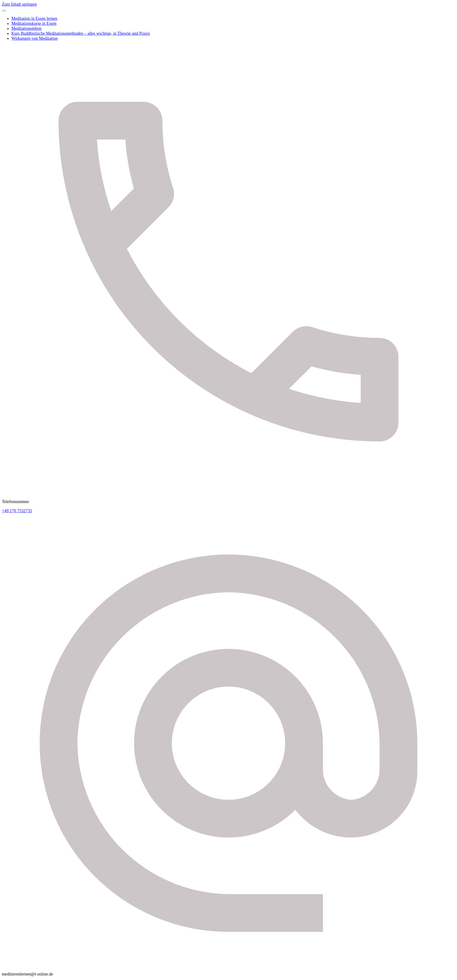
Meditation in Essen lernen (34, 18)
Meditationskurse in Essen (34, 23)
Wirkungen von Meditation (34, 38)
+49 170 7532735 (17, 511)
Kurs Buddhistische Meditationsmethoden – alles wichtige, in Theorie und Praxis (81, 33)
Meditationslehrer (27, 28)
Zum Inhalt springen (19, 4)
